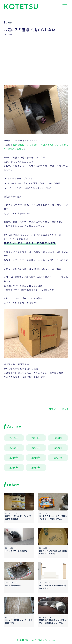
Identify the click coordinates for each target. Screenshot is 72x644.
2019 (13, 458)
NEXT (65, 409)
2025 (13, 438)
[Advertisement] (36, 58)
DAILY (9, 23)
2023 (57, 438)
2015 (35, 468)
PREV (52, 409)
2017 (57, 458)
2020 (57, 448)
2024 (35, 438)
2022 (13, 448)
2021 (35, 448)
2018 (35, 458)
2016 (13, 468)
